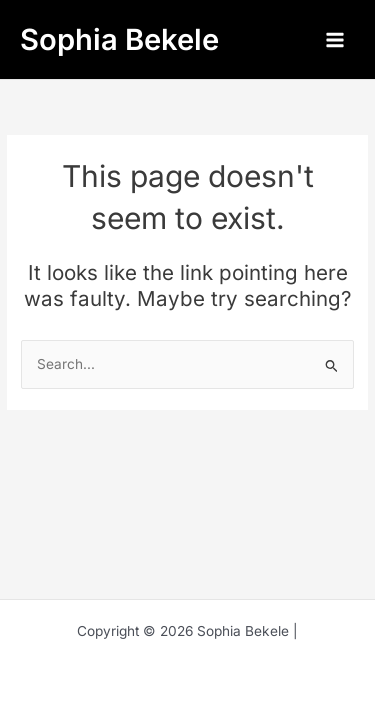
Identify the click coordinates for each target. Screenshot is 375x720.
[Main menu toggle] (335, 39)
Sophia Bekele (119, 39)
